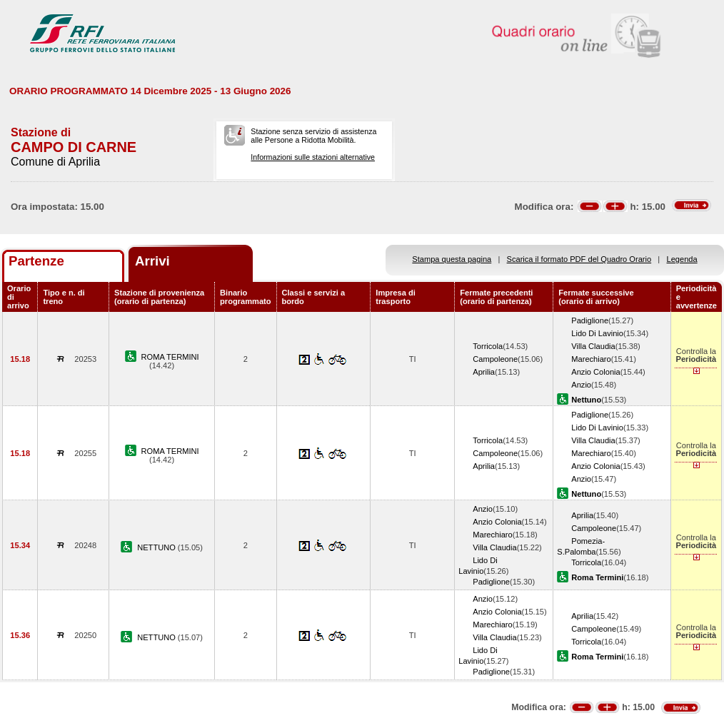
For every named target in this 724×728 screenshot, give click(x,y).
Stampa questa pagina (452, 259)
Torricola (488, 346)
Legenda (682, 259)
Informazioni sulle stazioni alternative (313, 157)
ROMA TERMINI (170, 357)
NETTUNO (157, 547)
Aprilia (484, 372)
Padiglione (590, 320)
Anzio (581, 385)
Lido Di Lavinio (597, 333)
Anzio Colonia (595, 372)
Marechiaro (591, 359)
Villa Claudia (593, 346)
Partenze (36, 261)
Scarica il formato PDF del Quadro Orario (579, 259)
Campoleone (495, 359)
